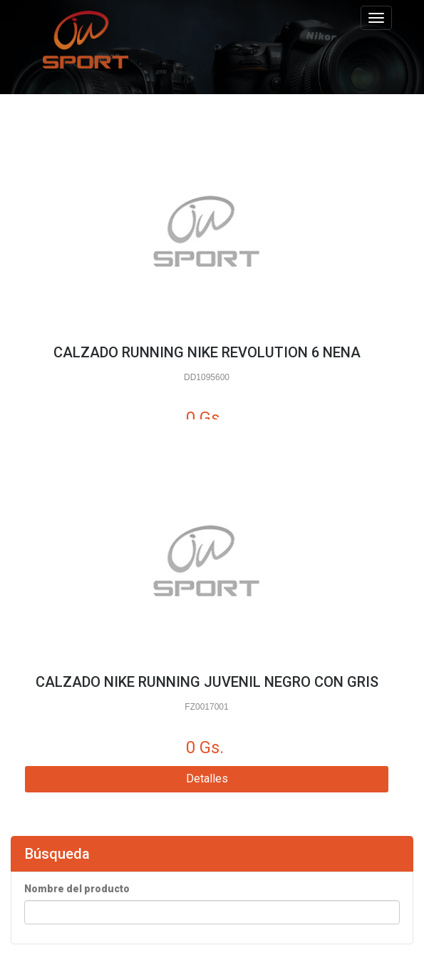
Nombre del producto (77, 889)
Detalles (207, 779)
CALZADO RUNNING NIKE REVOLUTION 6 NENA (207, 352)
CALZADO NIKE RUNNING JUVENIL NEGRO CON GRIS (207, 682)
